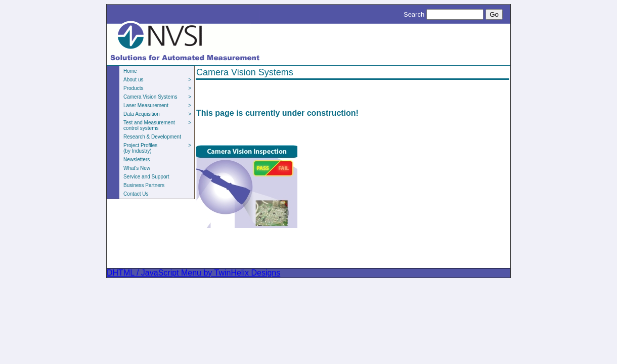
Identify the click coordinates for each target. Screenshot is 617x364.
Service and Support (146, 177)
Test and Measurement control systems (157, 125)
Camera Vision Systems (157, 97)
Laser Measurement (157, 105)
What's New (137, 168)
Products (157, 88)
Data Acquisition (157, 114)
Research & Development (152, 137)
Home (130, 71)
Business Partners (144, 185)
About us (157, 80)
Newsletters (137, 160)
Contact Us (136, 194)
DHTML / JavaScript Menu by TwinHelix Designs (193, 273)
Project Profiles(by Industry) (157, 148)
